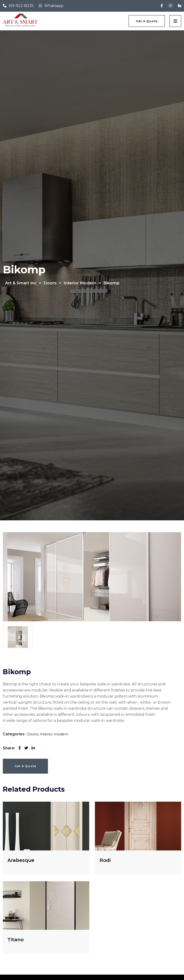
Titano (16, 940)
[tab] (18, 637)
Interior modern (54, 734)
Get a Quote (25, 766)
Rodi (105, 860)
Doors (33, 734)
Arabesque (21, 860)
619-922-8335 (21, 6)
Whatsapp (54, 6)
